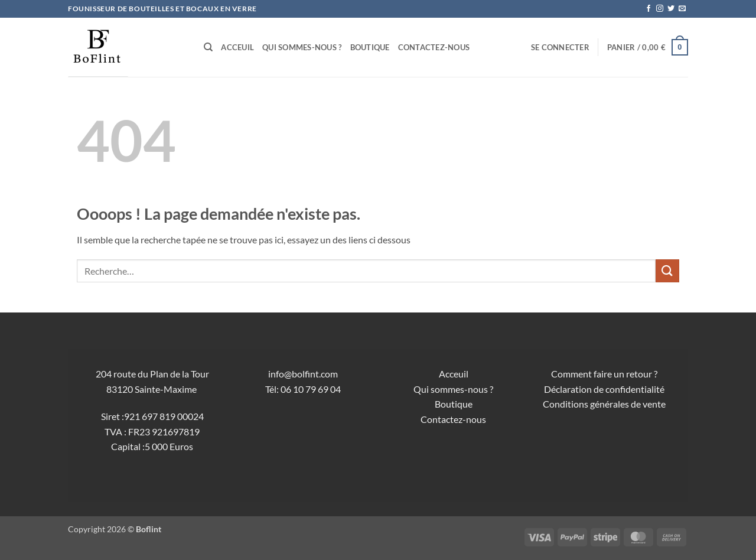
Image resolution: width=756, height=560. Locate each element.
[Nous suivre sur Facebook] (649, 9)
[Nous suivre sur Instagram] (660, 9)
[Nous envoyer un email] (682, 9)
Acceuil (237, 47)
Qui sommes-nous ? (302, 47)
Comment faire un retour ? (604, 374)
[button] (560, 47)
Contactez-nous (434, 47)
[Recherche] (208, 47)
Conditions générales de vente (604, 404)
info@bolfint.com (303, 374)
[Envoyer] (667, 271)
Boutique (370, 47)
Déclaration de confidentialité (604, 389)
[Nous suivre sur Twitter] (671, 9)
